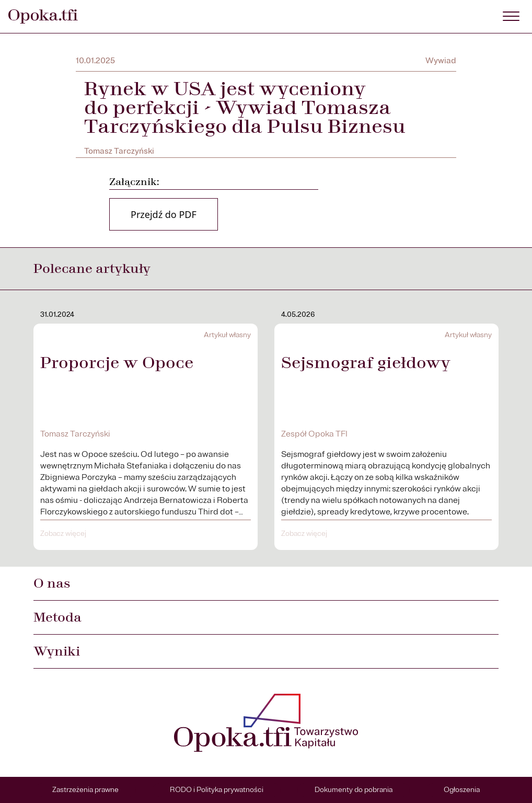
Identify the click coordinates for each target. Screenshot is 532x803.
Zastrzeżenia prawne (85, 790)
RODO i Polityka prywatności (217, 790)
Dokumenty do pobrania (354, 790)
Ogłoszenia (462, 790)
